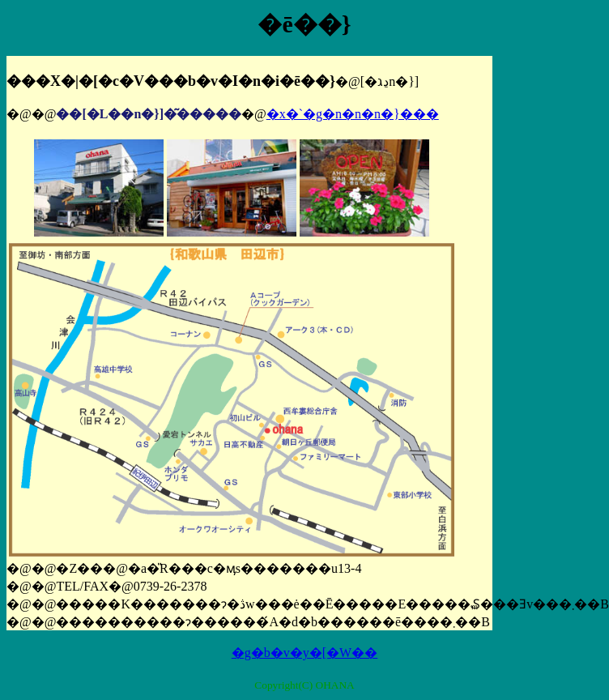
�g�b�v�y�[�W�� (304, 653)
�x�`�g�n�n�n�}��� (353, 114)
